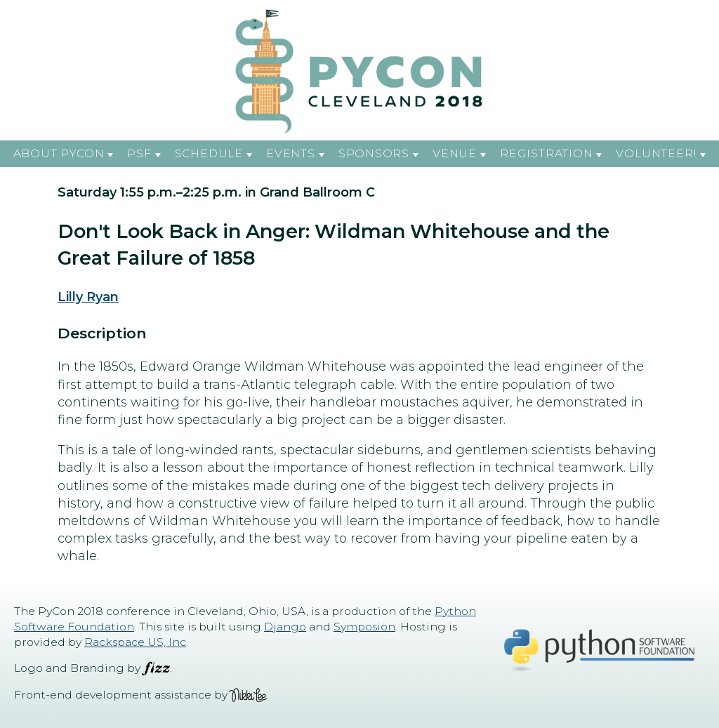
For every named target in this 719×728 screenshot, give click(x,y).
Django (285, 627)
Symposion (364, 627)
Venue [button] (455, 153)
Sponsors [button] (374, 153)
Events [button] (291, 153)
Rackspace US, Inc (135, 642)
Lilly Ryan (88, 297)
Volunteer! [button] (656, 153)
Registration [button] (546, 153)
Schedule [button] (209, 153)
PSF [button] (139, 153)
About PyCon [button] (59, 153)
